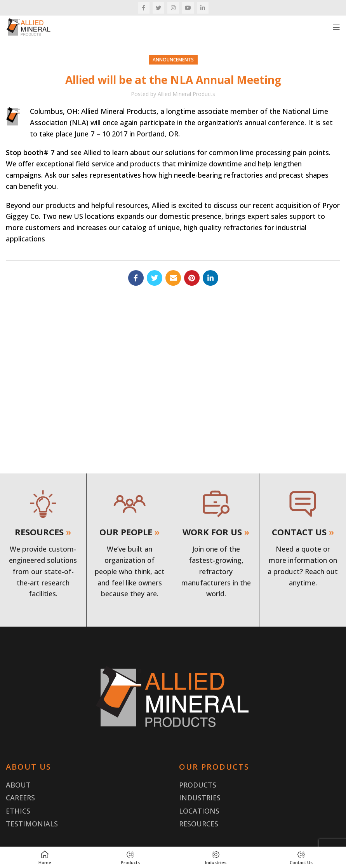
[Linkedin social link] (203, 8)
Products (198, 785)
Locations (199, 811)
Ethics (18, 811)
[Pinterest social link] (192, 278)
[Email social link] (173, 278)
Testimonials (32, 824)
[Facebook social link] (144, 8)
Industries (200, 798)
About (18, 785)
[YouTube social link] (188, 8)
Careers (20, 798)
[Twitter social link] (158, 8)
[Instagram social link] (173, 8)
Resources (199, 824)
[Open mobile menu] (336, 27)
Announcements (173, 60)
